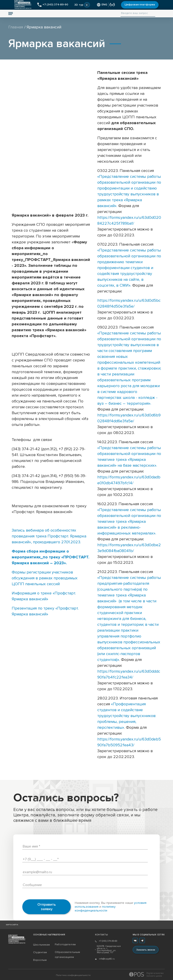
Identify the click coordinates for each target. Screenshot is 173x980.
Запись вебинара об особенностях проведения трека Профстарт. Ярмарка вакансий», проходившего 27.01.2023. (49, 536)
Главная (16, 27)
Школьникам (41, 945)
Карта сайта (12, 925)
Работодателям (65, 945)
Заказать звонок (146, 950)
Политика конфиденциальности (73, 975)
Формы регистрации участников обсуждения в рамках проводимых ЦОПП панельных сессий (45, 578)
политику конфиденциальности (95, 909)
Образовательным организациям (66, 955)
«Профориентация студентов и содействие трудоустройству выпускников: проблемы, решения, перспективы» (127, 716)
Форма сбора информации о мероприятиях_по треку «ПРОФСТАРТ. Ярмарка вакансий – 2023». (50, 557)
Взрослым (40, 960)
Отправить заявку (47, 907)
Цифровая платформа (140, 5)
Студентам (40, 952)
